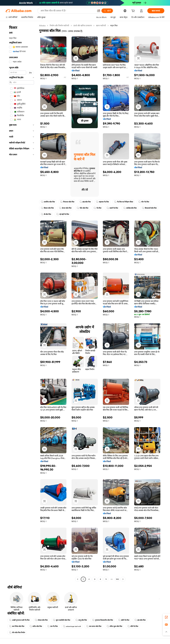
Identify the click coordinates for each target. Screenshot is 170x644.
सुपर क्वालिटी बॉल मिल (62, 620)
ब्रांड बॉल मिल (85, 202)
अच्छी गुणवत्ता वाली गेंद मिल (19, 620)
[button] (99, 11)
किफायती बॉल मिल (149, 208)
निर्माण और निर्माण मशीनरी (59, 26)
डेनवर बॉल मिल (65, 208)
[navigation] (22, 303)
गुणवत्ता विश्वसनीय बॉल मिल (103, 620)
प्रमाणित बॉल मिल (48, 202)
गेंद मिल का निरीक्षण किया (124, 202)
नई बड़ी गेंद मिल (63, 214)
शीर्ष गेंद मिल (133, 626)
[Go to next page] (123, 579)
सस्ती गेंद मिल (112, 208)
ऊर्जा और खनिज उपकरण (83, 26)
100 (117, 579)
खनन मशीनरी (101, 26)
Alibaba (42, 26)
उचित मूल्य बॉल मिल (114, 626)
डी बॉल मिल (46, 214)
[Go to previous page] (78, 579)
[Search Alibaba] (68, 11)
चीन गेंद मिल (144, 202)
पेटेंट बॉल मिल (83, 208)
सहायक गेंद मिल (102, 202)
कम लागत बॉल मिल (94, 626)
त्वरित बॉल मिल (36, 626)
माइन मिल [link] (114, 26)
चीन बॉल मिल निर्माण (17, 633)
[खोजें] (107, 11)
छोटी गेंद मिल (124, 620)
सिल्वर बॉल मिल (47, 208)
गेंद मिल (97, 208)
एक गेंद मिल (52, 626)
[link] (166, 617)
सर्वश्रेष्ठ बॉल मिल (130, 208)
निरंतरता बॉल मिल (67, 202)
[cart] (134, 11)
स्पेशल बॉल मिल (41, 620)
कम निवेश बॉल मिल (17, 626)
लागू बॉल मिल (81, 620)
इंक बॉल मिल (140, 620)
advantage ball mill (72, 626)
